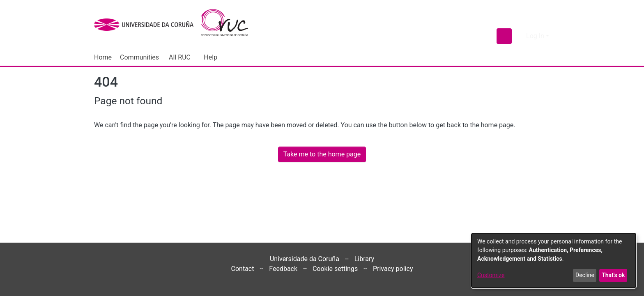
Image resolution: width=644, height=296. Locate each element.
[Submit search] (504, 36)
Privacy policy (393, 269)
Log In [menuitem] (535, 36)
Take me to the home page (322, 154)
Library (364, 259)
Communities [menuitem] (139, 57)
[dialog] (554, 260)
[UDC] (146, 25)
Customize (491, 275)
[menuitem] (181, 57)
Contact (243, 269)
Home (103, 57)
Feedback (283, 269)
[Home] (229, 25)
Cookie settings (335, 269)
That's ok (613, 275)
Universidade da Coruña (305, 259)
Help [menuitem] (210, 57)
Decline (585, 275)
